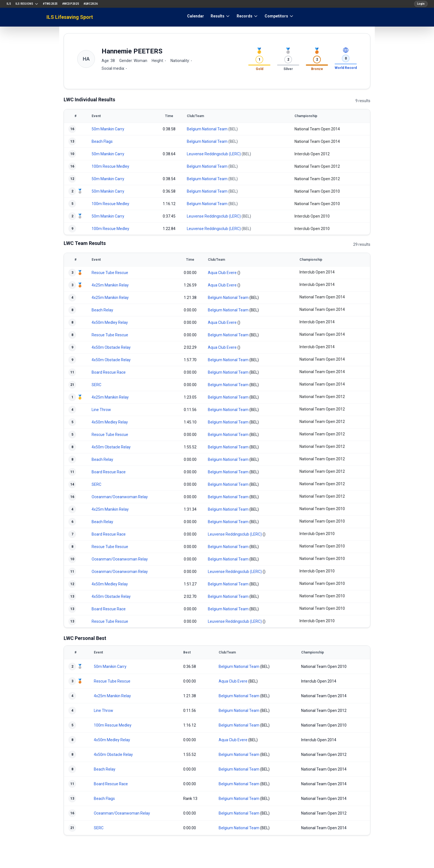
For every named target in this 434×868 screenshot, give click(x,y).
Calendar (196, 16)
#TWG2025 (50, 4)
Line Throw (101, 410)
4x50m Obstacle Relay (111, 347)
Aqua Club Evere (222, 273)
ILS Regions (27, 4)
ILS (9, 4)
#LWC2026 (91, 4)
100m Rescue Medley (110, 166)
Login (421, 4)
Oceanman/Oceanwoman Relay (120, 497)
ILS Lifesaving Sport (70, 17)
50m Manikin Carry (108, 129)
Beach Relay (102, 310)
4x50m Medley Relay (110, 322)
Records (247, 16)
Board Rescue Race (109, 372)
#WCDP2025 (71, 4)
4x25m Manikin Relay (110, 285)
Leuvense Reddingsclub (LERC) (214, 154)
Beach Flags (102, 141)
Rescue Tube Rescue (110, 273)
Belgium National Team (207, 129)
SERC (96, 385)
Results (220, 16)
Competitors (279, 16)
